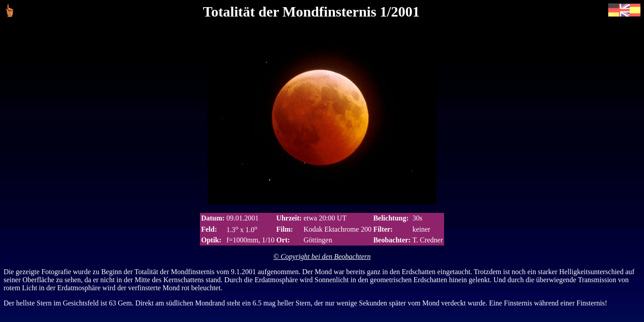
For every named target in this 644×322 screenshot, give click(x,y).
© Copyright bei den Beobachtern (322, 256)
